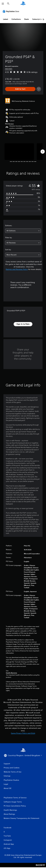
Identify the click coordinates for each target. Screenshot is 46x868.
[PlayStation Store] (11, 11)
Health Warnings (11, 673)
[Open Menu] (3, 4)
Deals (27, 19)
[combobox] (23, 231)
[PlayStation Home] (23, 4)
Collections (16, 19)
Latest (6, 19)
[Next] (43, 152)
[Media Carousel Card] (19, 152)
